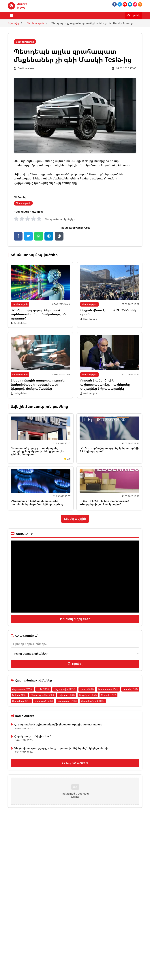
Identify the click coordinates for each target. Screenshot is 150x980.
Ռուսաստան (108, 689)
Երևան (19, 695)
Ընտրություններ (42, 695)
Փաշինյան (88, 695)
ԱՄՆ (43, 689)
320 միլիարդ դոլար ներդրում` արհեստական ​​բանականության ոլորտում (38, 314)
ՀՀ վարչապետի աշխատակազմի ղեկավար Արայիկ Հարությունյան (58, 724)
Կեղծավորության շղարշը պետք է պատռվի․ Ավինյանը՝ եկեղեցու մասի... (62, 748)
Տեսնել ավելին (75, 519)
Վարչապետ (67, 701)
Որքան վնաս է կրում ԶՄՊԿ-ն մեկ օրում (108, 312)
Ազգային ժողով (93, 701)
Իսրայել (130, 689)
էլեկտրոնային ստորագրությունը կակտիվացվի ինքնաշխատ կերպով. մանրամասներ (39, 384)
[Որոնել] (134, 16)
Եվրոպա (67, 695)
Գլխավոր (14, 23)
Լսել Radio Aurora (75, 763)
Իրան (87, 689)
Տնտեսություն (35, 23)
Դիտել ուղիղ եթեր (75, 619)
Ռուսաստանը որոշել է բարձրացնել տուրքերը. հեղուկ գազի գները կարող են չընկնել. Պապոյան (37, 451)
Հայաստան (22, 689)
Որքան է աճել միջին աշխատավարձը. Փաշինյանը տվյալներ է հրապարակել (105, 384)
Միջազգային (65, 689)
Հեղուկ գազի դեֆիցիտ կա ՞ (32, 736)
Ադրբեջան (44, 701)
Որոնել (75, 664)
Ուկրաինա (21, 701)
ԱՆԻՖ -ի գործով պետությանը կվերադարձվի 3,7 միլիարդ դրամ (109, 450)
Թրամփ (108, 695)
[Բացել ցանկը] (11, 16)
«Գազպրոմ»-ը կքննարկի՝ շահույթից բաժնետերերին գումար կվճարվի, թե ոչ (37, 502)
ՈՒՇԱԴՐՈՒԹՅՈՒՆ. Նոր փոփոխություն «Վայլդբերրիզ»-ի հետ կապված (104, 502)
